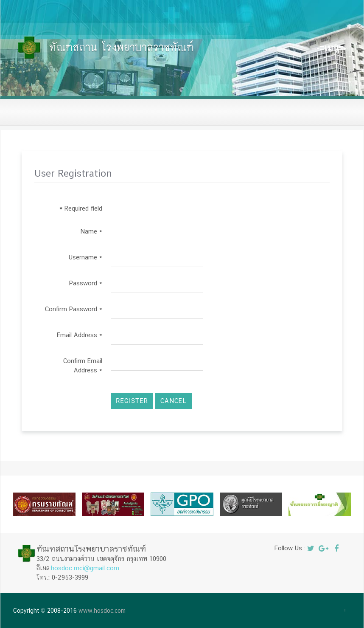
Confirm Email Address (83, 365)
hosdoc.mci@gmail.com (85, 568)
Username (85, 257)
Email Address (80, 335)
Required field (81, 208)
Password (86, 283)
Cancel (174, 401)
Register (132, 401)
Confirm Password (74, 309)
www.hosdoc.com (102, 611)
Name (91, 231)
